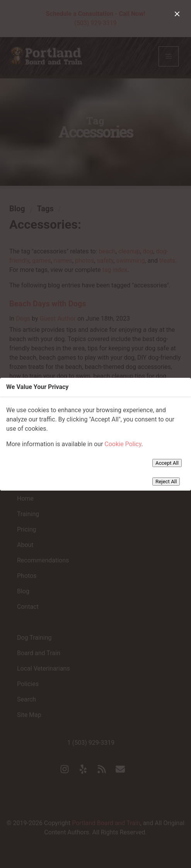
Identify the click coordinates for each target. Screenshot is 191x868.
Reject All (166, 482)
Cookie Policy (123, 444)
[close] (177, 14)
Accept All (167, 463)
